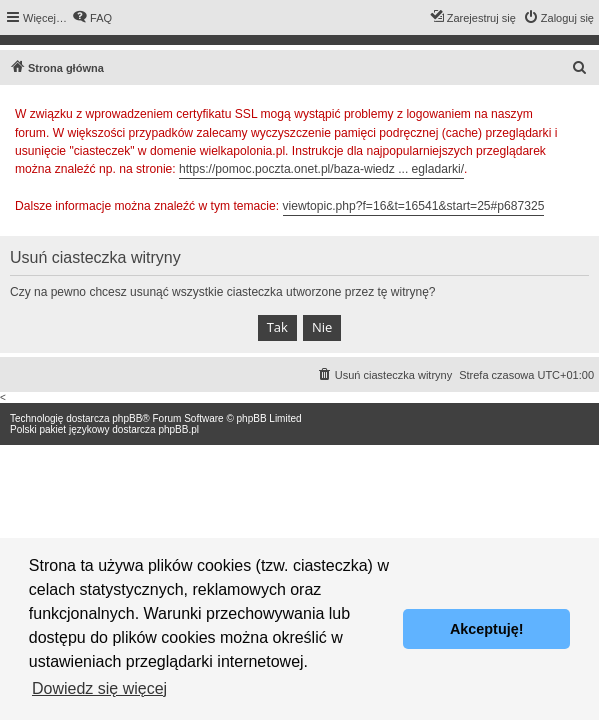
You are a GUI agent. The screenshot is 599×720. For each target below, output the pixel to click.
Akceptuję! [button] (487, 629)
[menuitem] (92, 18)
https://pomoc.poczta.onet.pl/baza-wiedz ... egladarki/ (321, 169)
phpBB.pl (178, 429)
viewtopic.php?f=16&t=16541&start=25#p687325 (414, 206)
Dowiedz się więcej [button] (99, 688)
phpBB (127, 418)
